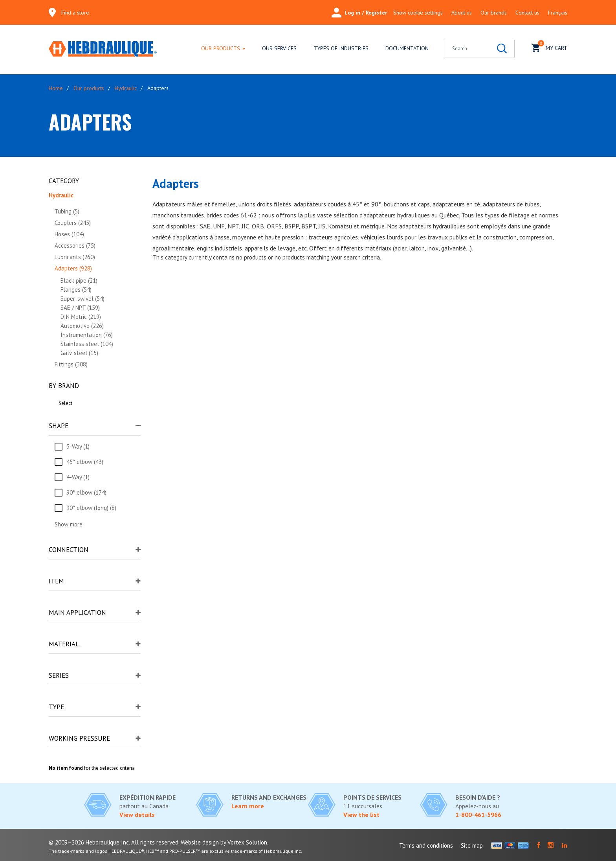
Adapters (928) (73, 268)
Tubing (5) (67, 211)
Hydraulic (126, 88)
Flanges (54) (76, 290)
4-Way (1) (78, 477)
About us (462, 13)
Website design (200, 842)
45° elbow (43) (85, 462)
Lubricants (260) (75, 257)
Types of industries (341, 48)
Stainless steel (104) (87, 344)
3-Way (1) (78, 446)
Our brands (494, 13)
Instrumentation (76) (87, 335)
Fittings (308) (71, 364)
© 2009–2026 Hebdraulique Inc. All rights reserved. (114, 842)
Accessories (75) (75, 246)
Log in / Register (359, 13)
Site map (472, 845)
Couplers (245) (73, 223)
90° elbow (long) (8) (91, 508)
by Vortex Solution (244, 842)
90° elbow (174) (86, 492)
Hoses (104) (69, 234)
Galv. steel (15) (79, 353)
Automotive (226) (82, 326)
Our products (221, 48)
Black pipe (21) (79, 281)
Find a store (75, 13)
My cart (549, 47)
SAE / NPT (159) (80, 308)
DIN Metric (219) (81, 317)
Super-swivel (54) (82, 299)
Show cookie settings (418, 13)
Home (56, 88)
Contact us (527, 13)
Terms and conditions (426, 845)
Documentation (407, 48)
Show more (69, 524)
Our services (279, 48)
